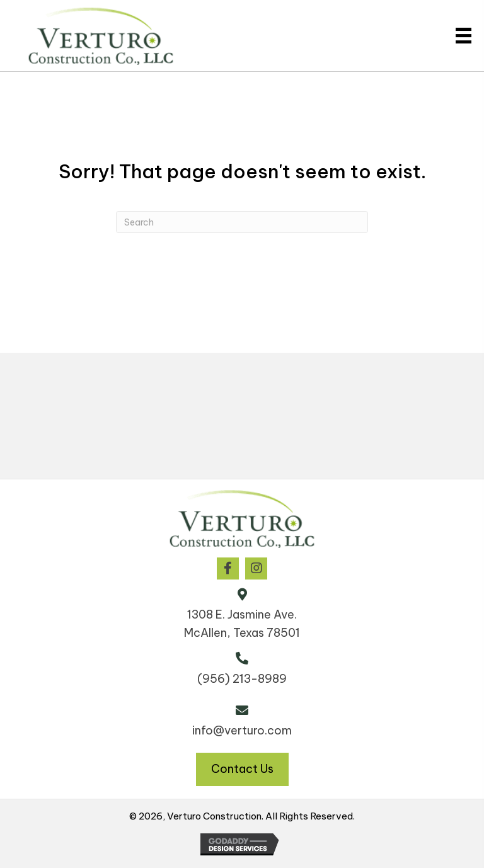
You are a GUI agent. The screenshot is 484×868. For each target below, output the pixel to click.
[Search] (242, 222)
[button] (228, 568)
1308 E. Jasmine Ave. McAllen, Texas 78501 (242, 624)
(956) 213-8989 (242, 679)
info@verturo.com (242, 730)
